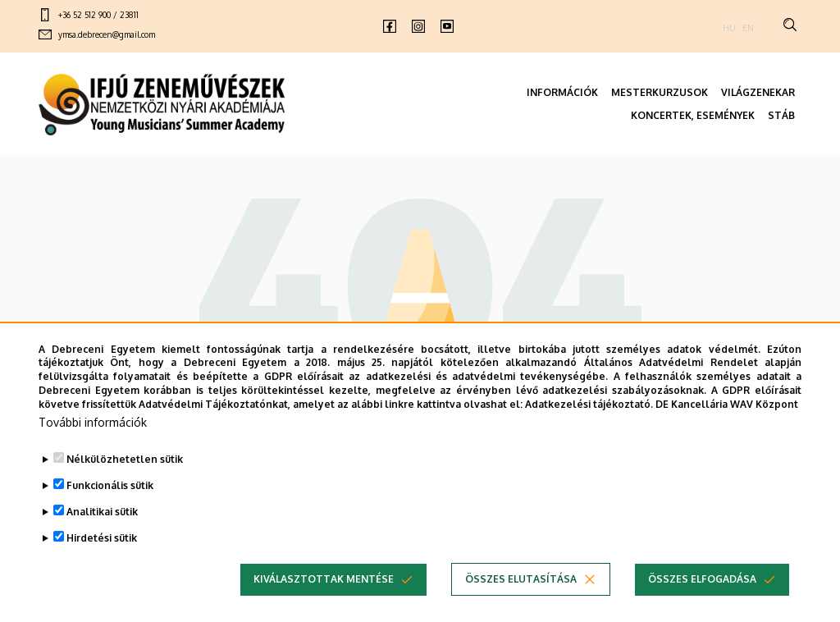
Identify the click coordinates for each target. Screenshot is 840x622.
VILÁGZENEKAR (758, 92)
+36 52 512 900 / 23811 (98, 15)
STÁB (781, 115)
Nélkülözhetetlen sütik (125, 479)
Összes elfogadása (702, 599)
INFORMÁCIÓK (562, 92)
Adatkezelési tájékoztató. (589, 424)
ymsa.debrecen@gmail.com (107, 34)
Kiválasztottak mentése (324, 599)
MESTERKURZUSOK (660, 92)
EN (748, 28)
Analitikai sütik (102, 531)
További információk (93, 442)
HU (729, 28)
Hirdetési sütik (102, 558)
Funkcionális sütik (110, 505)
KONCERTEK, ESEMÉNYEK (693, 115)
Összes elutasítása (521, 599)
